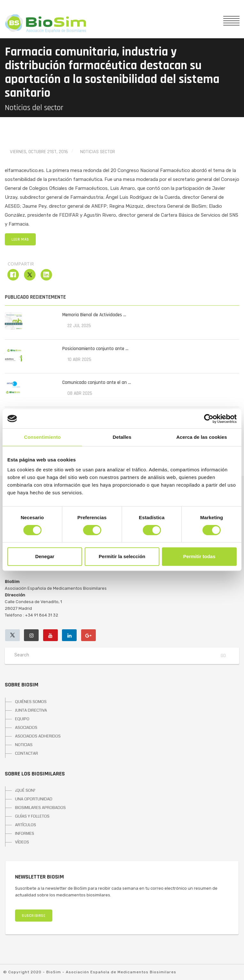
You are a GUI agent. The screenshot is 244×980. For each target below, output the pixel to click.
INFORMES (25, 834)
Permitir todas (199, 556)
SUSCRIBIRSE (34, 916)
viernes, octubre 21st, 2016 (39, 152)
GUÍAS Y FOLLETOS (32, 816)
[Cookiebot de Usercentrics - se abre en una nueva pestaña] (209, 419)
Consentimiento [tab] (42, 437)
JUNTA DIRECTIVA (31, 710)
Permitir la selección (122, 556)
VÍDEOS (22, 842)
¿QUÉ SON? (25, 790)
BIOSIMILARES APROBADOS (40, 808)
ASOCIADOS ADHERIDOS (38, 736)
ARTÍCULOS (26, 825)
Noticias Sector (98, 152)
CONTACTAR (27, 753)
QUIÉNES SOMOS (31, 702)
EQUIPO (22, 719)
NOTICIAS (24, 745)
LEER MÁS (20, 239)
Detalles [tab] (122, 437)
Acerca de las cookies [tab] (202, 437)
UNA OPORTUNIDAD (34, 799)
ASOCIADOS (26, 728)
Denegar (45, 556)
